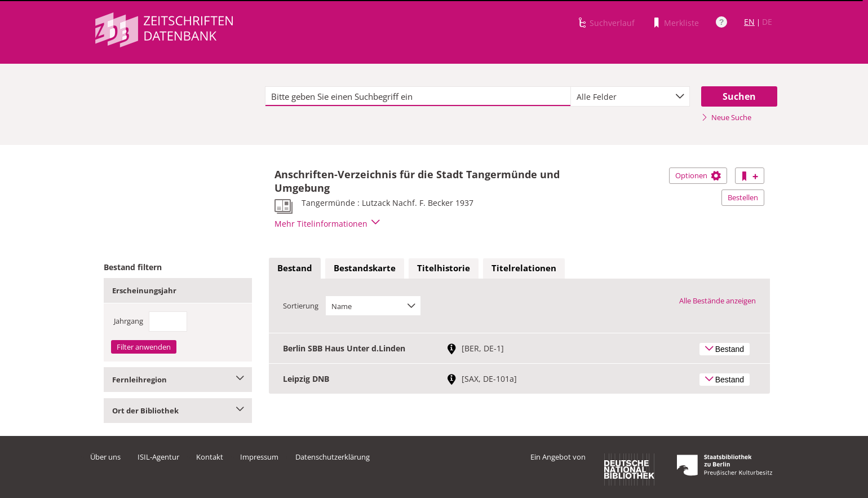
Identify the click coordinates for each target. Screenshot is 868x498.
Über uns (105, 457)
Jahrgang (129, 321)
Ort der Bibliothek (178, 411)
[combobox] (630, 96)
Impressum (259, 457)
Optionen (698, 175)
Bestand (295, 268)
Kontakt (210, 457)
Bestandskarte (365, 268)
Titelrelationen (524, 268)
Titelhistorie (444, 268)
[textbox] (418, 96)
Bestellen (743, 197)
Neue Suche (726, 117)
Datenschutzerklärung (333, 457)
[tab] (295, 268)
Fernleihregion (178, 380)
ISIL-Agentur (158, 457)
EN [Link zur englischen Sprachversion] (749, 22)
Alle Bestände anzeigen (718, 301)
